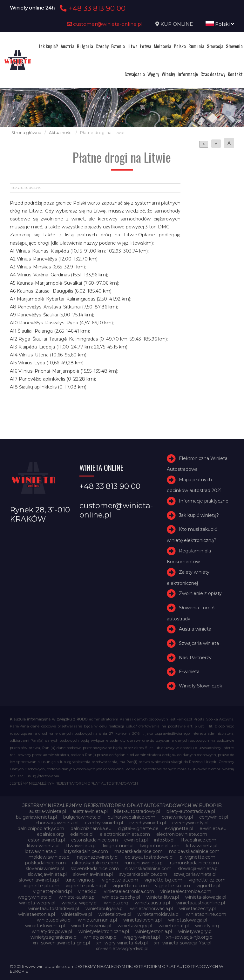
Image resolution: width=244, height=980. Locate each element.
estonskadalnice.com (95, 840)
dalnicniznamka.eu (91, 828)
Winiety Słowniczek (200, 686)
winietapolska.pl (54, 920)
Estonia (118, 46)
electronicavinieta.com (125, 834)
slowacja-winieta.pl (198, 868)
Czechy (102, 46)
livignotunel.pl (118, 846)
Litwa (132, 46)
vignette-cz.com (207, 880)
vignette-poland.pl (86, 886)
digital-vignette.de (138, 828)
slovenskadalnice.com (95, 868)
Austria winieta (195, 629)
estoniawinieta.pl (46, 840)
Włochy (168, 74)
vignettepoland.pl (52, 891)
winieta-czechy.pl (121, 897)
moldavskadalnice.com (194, 851)
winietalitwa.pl (77, 914)
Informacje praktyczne (204, 501)
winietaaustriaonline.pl (201, 903)
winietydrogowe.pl (52, 931)
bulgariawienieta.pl (36, 817)
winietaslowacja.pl (188, 920)
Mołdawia (163, 46)
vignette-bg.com (163, 880)
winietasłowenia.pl (91, 926)
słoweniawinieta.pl (39, 880)
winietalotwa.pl (115, 914)
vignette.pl (208, 886)
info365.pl (164, 840)
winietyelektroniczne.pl (104, 931)
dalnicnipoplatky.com (41, 828)
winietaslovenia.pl (142, 920)
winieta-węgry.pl (80, 903)
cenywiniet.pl (214, 817)
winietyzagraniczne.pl (54, 937)
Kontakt (235, 74)
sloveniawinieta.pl (45, 868)
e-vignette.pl (179, 828)
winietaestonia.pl (37, 914)
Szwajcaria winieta (199, 643)
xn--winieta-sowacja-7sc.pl (183, 943)
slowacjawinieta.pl (47, 874)
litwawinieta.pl (81, 846)
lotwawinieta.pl (41, 851)
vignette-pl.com (42, 886)
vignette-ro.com (131, 886)
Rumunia (196, 46)
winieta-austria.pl (77, 897)
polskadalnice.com (45, 863)
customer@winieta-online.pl (105, 24)
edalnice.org (50, 834)
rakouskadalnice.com (95, 863)
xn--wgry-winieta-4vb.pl (122, 943)
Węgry (153, 74)
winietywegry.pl (195, 931)
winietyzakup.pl (101, 937)
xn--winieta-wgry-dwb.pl (122, 949)
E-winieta (189, 672)
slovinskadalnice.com (148, 868)
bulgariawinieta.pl (82, 817)
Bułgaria (85, 46)
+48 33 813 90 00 (92, 8)
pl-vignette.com (198, 857)
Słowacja (215, 46)
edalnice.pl (82, 834)
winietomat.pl (174, 926)
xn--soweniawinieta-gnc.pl (61, 943)
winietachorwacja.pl (151, 909)
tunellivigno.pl (80, 880)
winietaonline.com (206, 914)
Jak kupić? (48, 46)
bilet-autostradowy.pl (137, 811)
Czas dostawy (213, 74)
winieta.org (116, 903)
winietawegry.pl (135, 926)
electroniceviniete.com (182, 834)
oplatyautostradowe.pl (149, 857)
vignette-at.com (120, 880)
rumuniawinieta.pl (144, 863)
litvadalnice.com (199, 840)
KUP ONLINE (177, 24)
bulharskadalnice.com (132, 817)
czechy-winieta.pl (104, 823)
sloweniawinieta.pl (93, 874)
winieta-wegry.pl (37, 903)
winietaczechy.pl (197, 909)
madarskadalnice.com (139, 851)
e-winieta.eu (213, 828)
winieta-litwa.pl (163, 897)
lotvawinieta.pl (202, 846)
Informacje (188, 74)
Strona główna (26, 133)
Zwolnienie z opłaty (200, 593)
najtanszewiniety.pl (98, 857)
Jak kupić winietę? (199, 515)
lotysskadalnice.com (86, 851)
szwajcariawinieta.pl (195, 874)
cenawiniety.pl (177, 817)
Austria (68, 46)
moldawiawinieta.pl (50, 857)
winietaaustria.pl (152, 903)
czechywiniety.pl (190, 823)
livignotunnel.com (160, 846)
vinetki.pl (88, 891)
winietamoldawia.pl (159, 914)
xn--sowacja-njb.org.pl (190, 937)
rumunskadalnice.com (194, 863)
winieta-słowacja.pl (206, 897)
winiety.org (207, 926)
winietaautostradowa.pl (54, 909)
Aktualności (61, 133)
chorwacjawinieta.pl (57, 823)
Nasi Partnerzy (195, 658)
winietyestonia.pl (154, 931)
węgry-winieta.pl (142, 937)
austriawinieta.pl (90, 811)
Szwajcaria (135, 74)
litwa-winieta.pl (43, 846)
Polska (180, 46)
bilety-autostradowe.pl (191, 811)
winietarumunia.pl (97, 920)
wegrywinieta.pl (35, 897)
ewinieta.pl (136, 840)
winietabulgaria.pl (105, 909)
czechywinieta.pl (148, 823)
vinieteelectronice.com (186, 891)
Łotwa (146, 46)
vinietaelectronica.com (129, 891)
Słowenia (234, 46)
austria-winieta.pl (48, 811)
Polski (220, 24)
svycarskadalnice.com (143, 874)
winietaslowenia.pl (45, 926)
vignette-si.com (173, 886)
